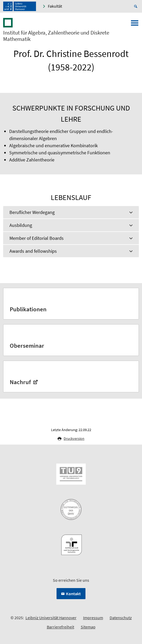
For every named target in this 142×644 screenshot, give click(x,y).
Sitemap (88, 627)
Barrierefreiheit (60, 627)
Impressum (93, 618)
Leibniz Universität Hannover (51, 618)
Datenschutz (121, 618)
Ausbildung (21, 225)
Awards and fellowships (33, 251)
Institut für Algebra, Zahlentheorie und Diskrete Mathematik (56, 36)
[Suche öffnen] (136, 6)
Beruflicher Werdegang (32, 212)
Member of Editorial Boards (37, 238)
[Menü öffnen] (135, 25)
